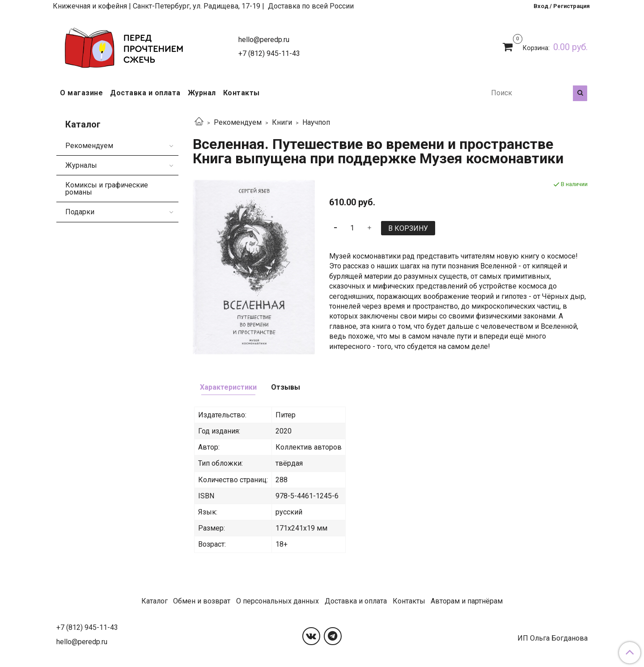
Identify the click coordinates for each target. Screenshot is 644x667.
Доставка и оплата (145, 93)
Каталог (155, 601)
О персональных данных (278, 601)
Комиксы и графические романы (107, 189)
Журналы (81, 165)
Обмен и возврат (202, 601)
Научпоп (316, 122)
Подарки (80, 212)
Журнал (202, 93)
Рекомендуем (238, 122)
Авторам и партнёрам (467, 601)
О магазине (81, 93)
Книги (282, 122)
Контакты (241, 93)
